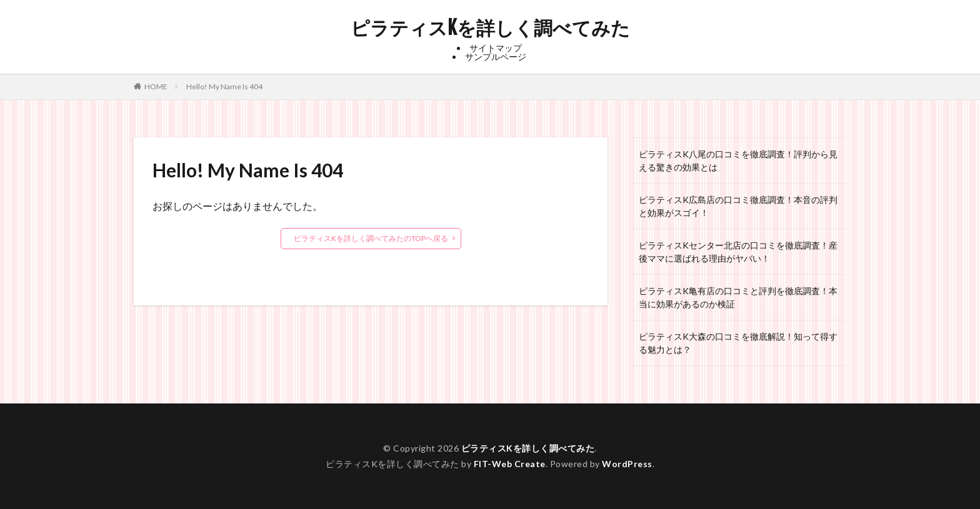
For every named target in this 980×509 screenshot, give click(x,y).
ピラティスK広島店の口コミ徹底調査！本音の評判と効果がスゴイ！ (738, 206)
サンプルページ (496, 57)
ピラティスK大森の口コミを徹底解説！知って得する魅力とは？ (738, 343)
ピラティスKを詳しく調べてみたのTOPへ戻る (371, 238)
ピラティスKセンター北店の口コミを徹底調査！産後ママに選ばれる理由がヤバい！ (738, 252)
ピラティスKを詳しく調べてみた (490, 28)
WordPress (627, 464)
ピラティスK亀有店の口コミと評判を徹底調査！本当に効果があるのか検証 (738, 297)
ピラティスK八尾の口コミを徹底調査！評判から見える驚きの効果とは (738, 161)
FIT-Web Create (510, 464)
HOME (156, 86)
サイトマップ (496, 48)
